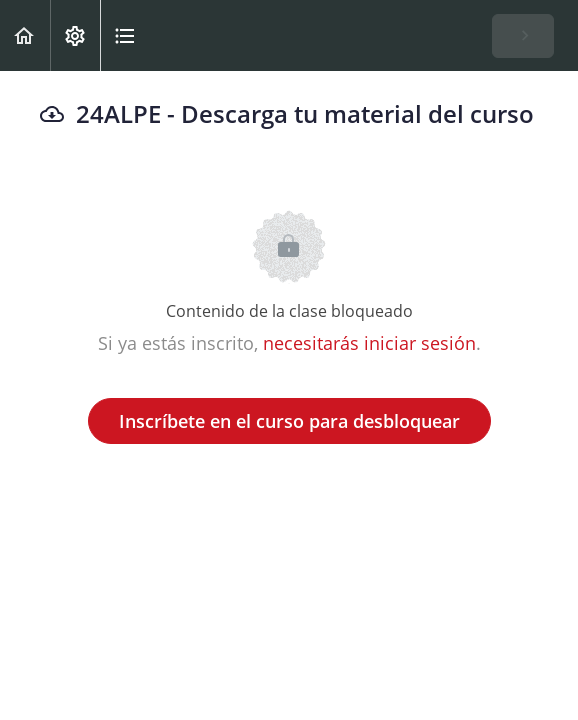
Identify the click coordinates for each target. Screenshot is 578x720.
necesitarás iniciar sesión (369, 343)
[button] (25, 35)
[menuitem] (75, 35)
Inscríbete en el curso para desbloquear (289, 421)
